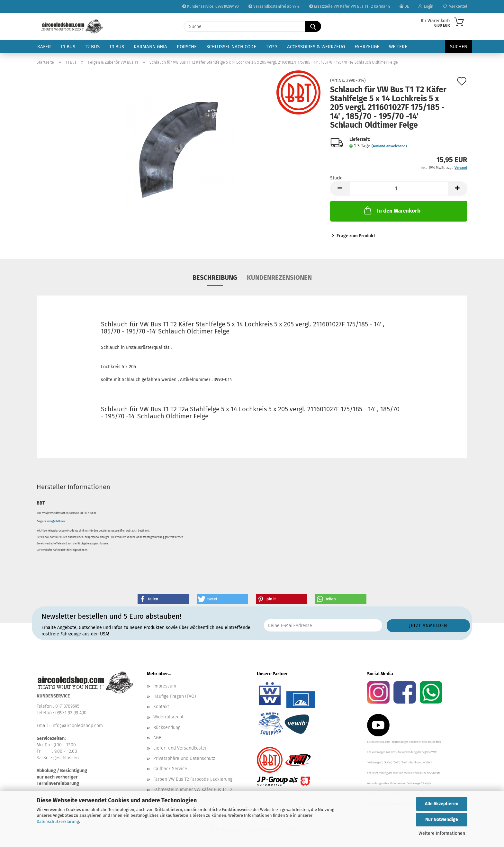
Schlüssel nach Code (231, 47)
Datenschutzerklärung (58, 821)
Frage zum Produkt (356, 236)
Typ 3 (272, 47)
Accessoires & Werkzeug (316, 47)
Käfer (44, 47)
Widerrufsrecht (168, 717)
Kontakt (161, 707)
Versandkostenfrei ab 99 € (274, 6)
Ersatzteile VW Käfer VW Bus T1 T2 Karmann (350, 6)
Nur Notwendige (442, 820)
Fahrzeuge (367, 47)
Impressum (165, 686)
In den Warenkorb (392, 210)
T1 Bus (68, 47)
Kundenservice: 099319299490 (211, 6)
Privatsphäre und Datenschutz (184, 758)
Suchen (459, 47)
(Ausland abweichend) (389, 146)
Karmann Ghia (150, 47)
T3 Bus (117, 47)
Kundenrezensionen (279, 278)
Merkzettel (455, 6)
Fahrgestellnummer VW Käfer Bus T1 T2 (193, 790)
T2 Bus (92, 47)
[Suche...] (313, 26)
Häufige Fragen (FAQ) (175, 696)
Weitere (398, 47)
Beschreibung (215, 278)
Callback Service (170, 769)
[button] (340, 189)
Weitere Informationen (442, 833)
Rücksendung (167, 728)
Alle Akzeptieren (442, 804)
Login (426, 6)
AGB (157, 738)
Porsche (187, 47)
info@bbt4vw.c (56, 521)
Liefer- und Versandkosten (180, 748)
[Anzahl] (399, 189)
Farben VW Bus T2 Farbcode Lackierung (193, 779)
